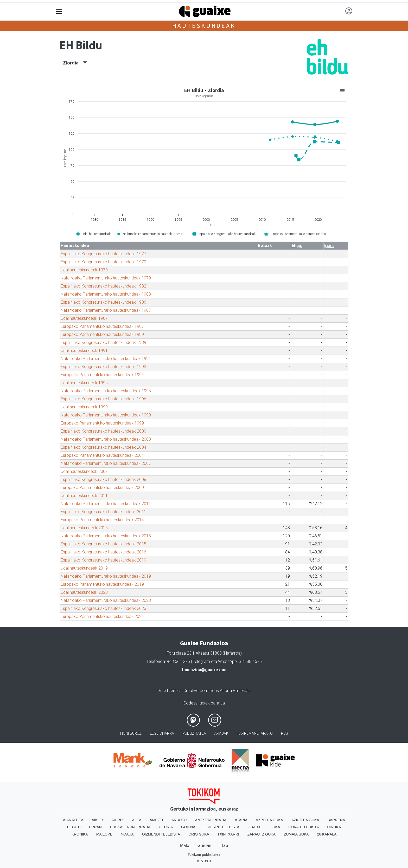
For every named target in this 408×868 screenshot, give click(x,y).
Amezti (156, 820)
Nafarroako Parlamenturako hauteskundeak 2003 (106, 439)
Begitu (74, 827)
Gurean (204, 846)
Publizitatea (194, 733)
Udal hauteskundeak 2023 (84, 592)
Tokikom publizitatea (204, 854)
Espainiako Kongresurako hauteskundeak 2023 (103, 608)
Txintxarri (228, 834)
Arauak (221, 733)
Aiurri (117, 820)
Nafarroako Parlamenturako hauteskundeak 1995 (106, 391)
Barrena (336, 820)
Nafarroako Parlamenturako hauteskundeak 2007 (106, 463)
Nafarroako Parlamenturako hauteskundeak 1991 (106, 359)
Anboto (179, 820)
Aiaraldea (73, 820)
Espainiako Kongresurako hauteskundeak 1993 (103, 367)
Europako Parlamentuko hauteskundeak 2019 (102, 584)
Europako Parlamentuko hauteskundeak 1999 (102, 423)
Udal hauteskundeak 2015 (84, 528)
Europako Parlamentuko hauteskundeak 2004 (102, 455)
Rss (285, 733)
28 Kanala (327, 834)
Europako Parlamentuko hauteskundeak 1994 (102, 375)
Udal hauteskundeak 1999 (84, 407)
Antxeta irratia (211, 820)
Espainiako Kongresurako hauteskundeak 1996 (103, 399)
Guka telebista (304, 827)
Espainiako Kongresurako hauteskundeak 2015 (103, 544)
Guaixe (255, 827)
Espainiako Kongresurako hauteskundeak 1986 (103, 302)
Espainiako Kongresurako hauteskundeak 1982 (103, 286)
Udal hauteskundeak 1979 (84, 270)
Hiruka (334, 827)
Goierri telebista (221, 827)
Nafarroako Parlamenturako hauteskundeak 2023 (106, 600)
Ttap (224, 846)
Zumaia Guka (296, 834)
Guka (275, 827)
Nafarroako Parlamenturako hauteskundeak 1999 (106, 415)
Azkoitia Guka (305, 820)
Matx (185, 846)
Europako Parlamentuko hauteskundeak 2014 (102, 520)
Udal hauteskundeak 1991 (84, 351)
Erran (95, 827)
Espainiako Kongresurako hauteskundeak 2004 (103, 447)
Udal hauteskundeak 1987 (84, 318)
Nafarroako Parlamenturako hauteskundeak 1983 (106, 294)
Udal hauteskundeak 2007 (84, 471)
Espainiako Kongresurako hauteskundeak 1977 (103, 254)
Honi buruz (131, 733)
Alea (137, 820)
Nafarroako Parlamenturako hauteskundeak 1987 (106, 310)
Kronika (80, 834)
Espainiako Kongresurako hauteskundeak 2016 (103, 552)
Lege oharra (162, 733)
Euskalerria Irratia (130, 827)
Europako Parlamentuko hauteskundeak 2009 (102, 488)
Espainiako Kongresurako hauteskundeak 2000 (103, 431)
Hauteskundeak (204, 26)
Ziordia (75, 63)
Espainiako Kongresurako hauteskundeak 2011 (103, 512)
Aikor (97, 820)
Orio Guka (199, 834)
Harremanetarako (255, 733)
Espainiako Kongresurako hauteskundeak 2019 (103, 560)
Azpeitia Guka (269, 820)
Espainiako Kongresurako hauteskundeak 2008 (103, 479)
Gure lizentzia (170, 691)
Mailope (104, 834)
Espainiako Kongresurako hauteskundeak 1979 (103, 262)
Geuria (166, 827)
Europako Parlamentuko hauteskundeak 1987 (102, 326)
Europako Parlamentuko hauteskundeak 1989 (102, 334)
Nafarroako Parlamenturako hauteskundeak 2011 (106, 504)
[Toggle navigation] (59, 12)
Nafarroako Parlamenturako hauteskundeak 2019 (106, 576)
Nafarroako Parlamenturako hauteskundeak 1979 (106, 278)
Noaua (127, 834)
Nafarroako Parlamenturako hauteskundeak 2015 (106, 536)
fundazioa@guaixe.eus (204, 670)
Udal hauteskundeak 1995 (84, 383)
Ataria (241, 820)
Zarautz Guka (262, 834)
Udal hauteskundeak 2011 (84, 496)
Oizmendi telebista (161, 834)
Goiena (188, 827)
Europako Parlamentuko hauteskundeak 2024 (102, 616)
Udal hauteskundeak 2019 (84, 568)
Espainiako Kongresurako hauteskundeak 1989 (103, 342)
